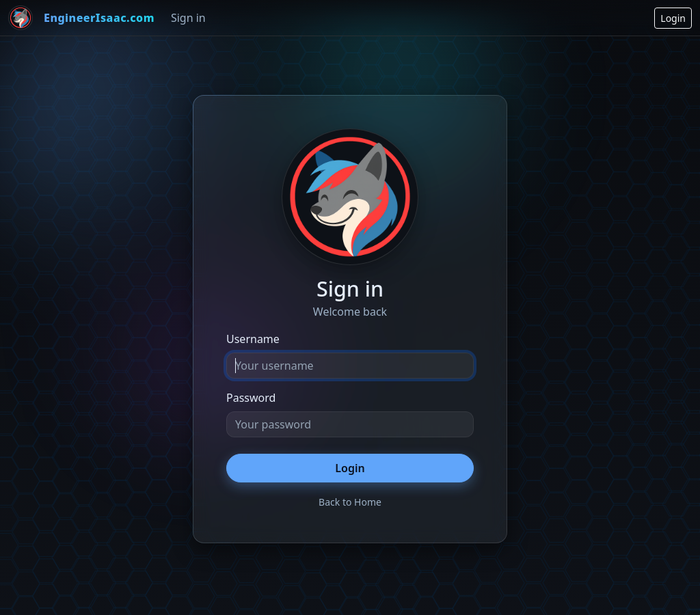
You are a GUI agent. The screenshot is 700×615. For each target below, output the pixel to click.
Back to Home (350, 502)
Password (251, 398)
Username (253, 339)
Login (673, 18)
